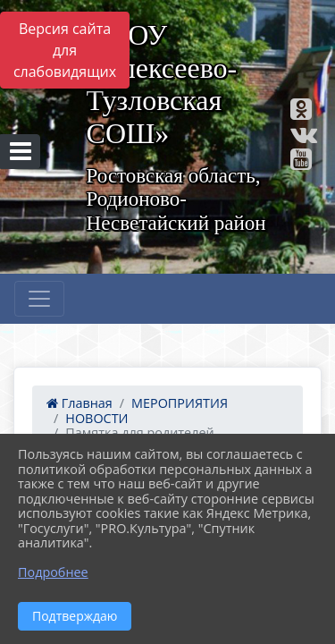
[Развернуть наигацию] (39, 299)
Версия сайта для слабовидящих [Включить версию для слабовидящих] (65, 50)
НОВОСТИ (96, 418)
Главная (80, 403)
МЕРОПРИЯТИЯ (180, 403)
